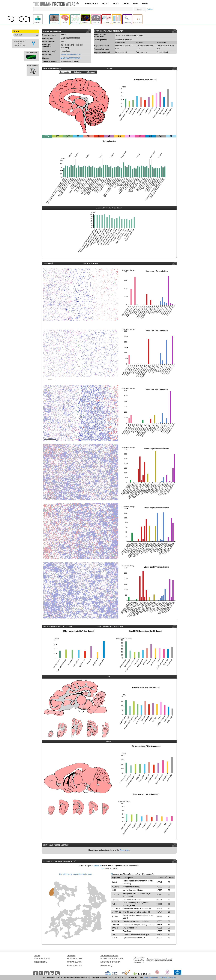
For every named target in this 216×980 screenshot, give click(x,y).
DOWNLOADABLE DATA (112, 958)
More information (151, 977)
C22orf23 (115, 925)
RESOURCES (92, 4)
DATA (136, 4)
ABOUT (105, 4)
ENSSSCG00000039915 (70, 58)
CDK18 (115, 938)
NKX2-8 (115, 928)
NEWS (116, 4)
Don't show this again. (167, 977)
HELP (145, 4)
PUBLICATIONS (74, 966)
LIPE (114, 934)
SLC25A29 (116, 909)
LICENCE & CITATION (110, 962)
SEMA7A (115, 895)
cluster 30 (98, 866)
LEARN (126, 4)
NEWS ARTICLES (42, 958)
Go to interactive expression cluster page (76, 874)
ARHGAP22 (116, 912)
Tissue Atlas (124, 850)
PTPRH (115, 917)
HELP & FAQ (106, 966)
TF (113, 931)
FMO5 (114, 904)
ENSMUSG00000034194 (71, 55)
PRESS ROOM (41, 962)
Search (140, 9)
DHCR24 (115, 921)
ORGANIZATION (75, 962)
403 (103, 868)
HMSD (114, 882)
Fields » (150, 9)
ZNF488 (115, 899)
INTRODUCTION (75, 958)
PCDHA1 (115, 887)
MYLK (114, 890)
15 (112, 874)
